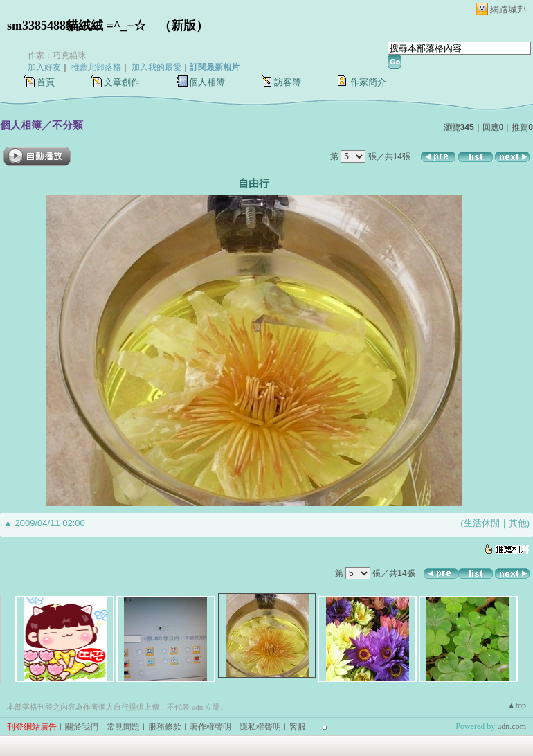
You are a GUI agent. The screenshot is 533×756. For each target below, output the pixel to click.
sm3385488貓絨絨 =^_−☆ (76, 26)
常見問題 (123, 727)
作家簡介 (368, 82)
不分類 (67, 125)
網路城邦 (508, 9)
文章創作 (122, 82)
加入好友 (44, 67)
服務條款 (165, 727)
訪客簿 (288, 82)
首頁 (46, 82)
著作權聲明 (210, 727)
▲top (517, 705)
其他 (518, 523)
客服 (298, 727)
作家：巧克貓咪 (57, 55)
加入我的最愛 (156, 67)
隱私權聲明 (260, 727)
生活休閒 (482, 523)
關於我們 (82, 727)
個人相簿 (207, 82)
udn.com (512, 726)
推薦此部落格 (96, 67)
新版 (183, 26)
